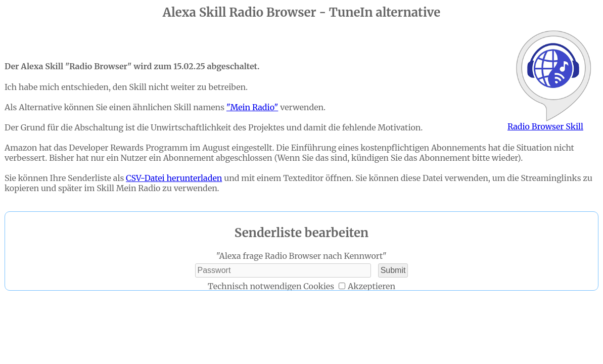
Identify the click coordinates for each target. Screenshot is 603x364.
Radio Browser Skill (553, 81)
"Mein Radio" (252, 107)
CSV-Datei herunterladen (174, 178)
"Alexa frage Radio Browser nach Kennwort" (301, 256)
